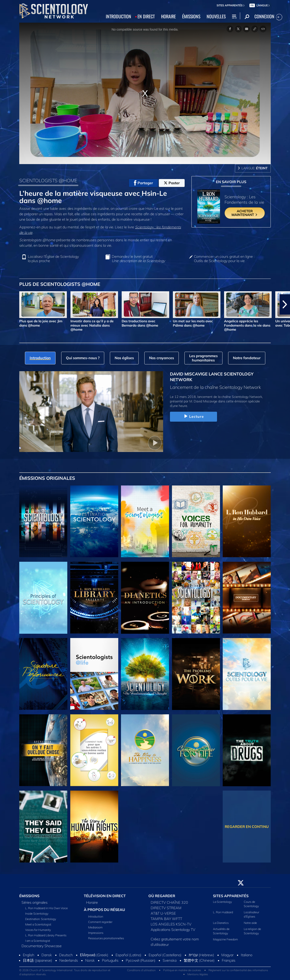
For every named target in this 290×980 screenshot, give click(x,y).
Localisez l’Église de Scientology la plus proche (53, 259)
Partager (143, 183)
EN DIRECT (146, 16)
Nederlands (69, 960)
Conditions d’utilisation (141, 970)
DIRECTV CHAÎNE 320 (169, 902)
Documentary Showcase (42, 946)
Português (110, 960)
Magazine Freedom (225, 939)
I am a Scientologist (38, 941)
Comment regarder (100, 922)
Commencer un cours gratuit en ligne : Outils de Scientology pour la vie (224, 259)
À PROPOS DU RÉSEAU (104, 910)
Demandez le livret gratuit (138, 259)
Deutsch (66, 955)
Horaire (92, 902)
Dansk (47, 955)
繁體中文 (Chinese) (199, 960)
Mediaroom (95, 927)
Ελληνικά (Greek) (94, 955)
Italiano (247, 955)
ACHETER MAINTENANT (245, 213)
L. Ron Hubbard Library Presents (46, 935)
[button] (285, 304)
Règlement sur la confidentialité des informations (238, 970)
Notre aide (250, 923)
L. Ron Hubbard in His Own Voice (46, 908)
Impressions (96, 933)
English (29, 955)
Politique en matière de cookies (182, 970)
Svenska (170, 960)
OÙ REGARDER (162, 896)
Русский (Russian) (141, 960)
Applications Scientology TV (173, 930)
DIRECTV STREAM (166, 908)
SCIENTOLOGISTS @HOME (48, 180)
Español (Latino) (128, 955)
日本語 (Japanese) (37, 960)
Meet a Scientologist (38, 924)
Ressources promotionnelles (106, 938)
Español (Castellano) (165, 955)
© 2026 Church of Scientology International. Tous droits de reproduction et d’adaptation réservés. (65, 972)
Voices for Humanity (38, 930)
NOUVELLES (216, 16)
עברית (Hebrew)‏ (201, 955)
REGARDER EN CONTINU (247, 827)
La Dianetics (221, 923)
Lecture (193, 416)
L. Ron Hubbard (223, 912)
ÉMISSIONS (191, 16)
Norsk (90, 960)
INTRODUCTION (118, 16)
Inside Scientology (37, 913)
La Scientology (222, 902)
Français (229, 960)
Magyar (227, 955)
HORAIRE (168, 16)
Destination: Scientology (41, 919)
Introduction (96, 916)
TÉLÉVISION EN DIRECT (105, 896)
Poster (172, 183)
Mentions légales (198, 974)
